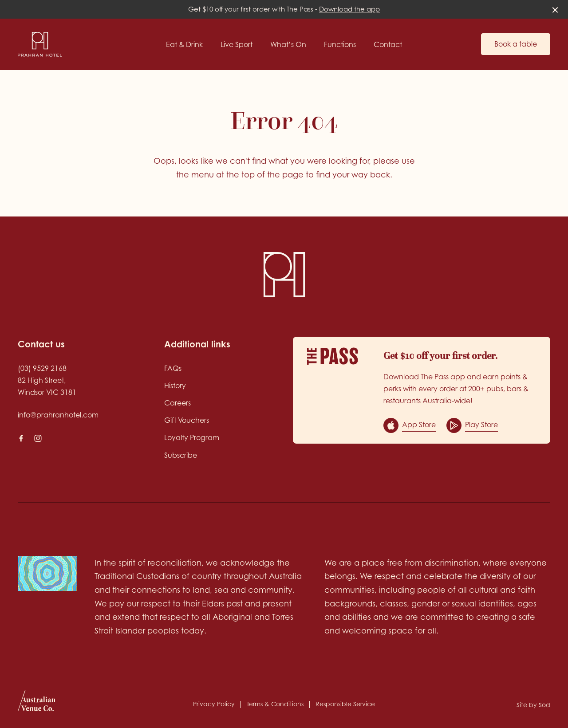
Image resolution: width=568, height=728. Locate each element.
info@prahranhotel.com (58, 415)
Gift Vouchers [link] (187, 420)
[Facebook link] (21, 438)
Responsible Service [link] (345, 704)
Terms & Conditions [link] (275, 704)
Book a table (516, 44)
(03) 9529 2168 (42, 368)
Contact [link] (388, 45)
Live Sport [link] (237, 45)
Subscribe (181, 455)
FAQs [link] (173, 368)
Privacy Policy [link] (214, 704)
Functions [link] (340, 45)
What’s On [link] (288, 45)
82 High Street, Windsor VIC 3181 (47, 386)
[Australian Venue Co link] (37, 704)
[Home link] (40, 44)
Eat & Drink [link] (184, 45)
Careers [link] (177, 403)
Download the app (349, 9)
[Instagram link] (38, 438)
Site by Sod (533, 705)
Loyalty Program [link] (192, 437)
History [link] (175, 386)
